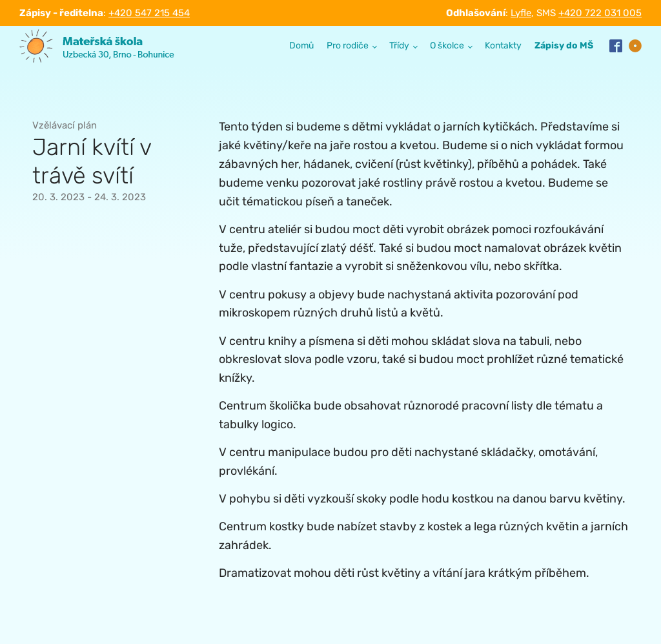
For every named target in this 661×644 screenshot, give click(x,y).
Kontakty (503, 46)
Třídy (399, 46)
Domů (301, 46)
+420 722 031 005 (600, 13)
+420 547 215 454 (149, 13)
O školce (447, 46)
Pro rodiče (348, 46)
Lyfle (521, 13)
